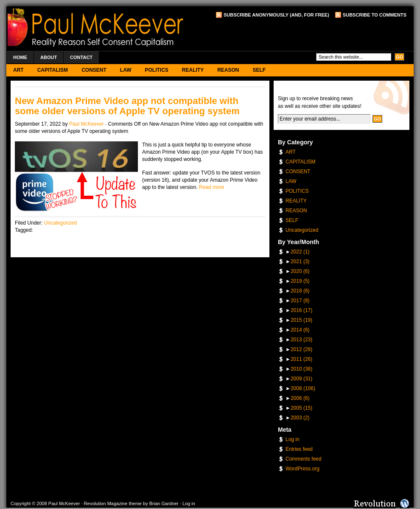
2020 (300, 271)
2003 (300, 418)
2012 (301, 349)
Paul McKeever (86, 124)
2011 (301, 359)
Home (20, 57)
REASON (228, 70)
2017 (300, 301)
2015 (301, 320)
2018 (300, 291)
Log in (293, 439)
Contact (81, 57)
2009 (301, 379)
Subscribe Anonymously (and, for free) (276, 15)
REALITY (193, 70)
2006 (300, 398)
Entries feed (299, 449)
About (49, 57)
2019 (300, 281)
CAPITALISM (53, 70)
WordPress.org (302, 469)
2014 (300, 330)
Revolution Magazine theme (113, 503)
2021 (300, 262)
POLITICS (156, 70)
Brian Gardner (164, 503)
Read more (211, 187)
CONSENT (94, 70)
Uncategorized (60, 223)
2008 (303, 388)
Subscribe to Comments (375, 15)
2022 (300, 252)
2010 (301, 369)
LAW (126, 70)
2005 (301, 408)
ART (18, 70)
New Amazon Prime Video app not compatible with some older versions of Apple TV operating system (127, 106)
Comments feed (304, 459)
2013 (301, 340)
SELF (259, 70)
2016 (301, 310)
